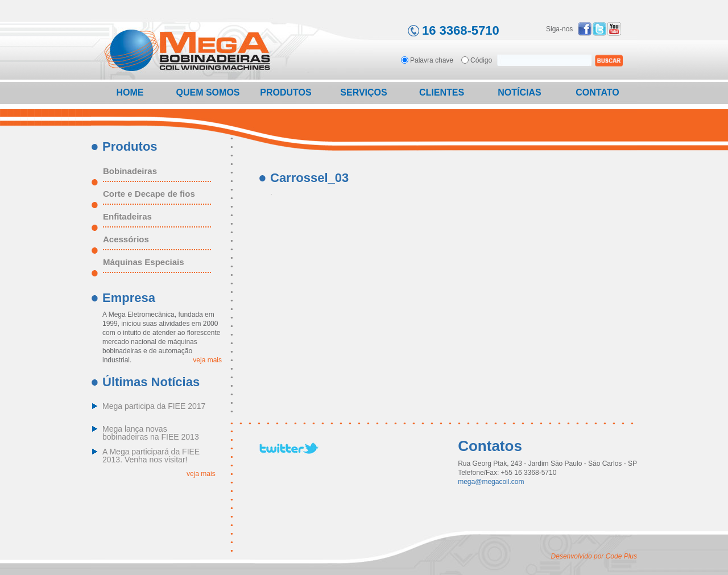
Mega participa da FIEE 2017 (154, 406)
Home (130, 92)
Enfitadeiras (127, 217)
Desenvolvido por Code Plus (594, 556)
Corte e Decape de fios (149, 194)
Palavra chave (432, 60)
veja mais (207, 360)
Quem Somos (208, 92)
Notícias (519, 92)
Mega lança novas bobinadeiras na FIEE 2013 (151, 433)
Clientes (442, 92)
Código (481, 60)
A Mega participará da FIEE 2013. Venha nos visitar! (151, 456)
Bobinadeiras (130, 171)
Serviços (363, 92)
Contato (597, 92)
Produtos (286, 92)
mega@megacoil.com (491, 482)
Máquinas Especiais (144, 262)
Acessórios (126, 239)
